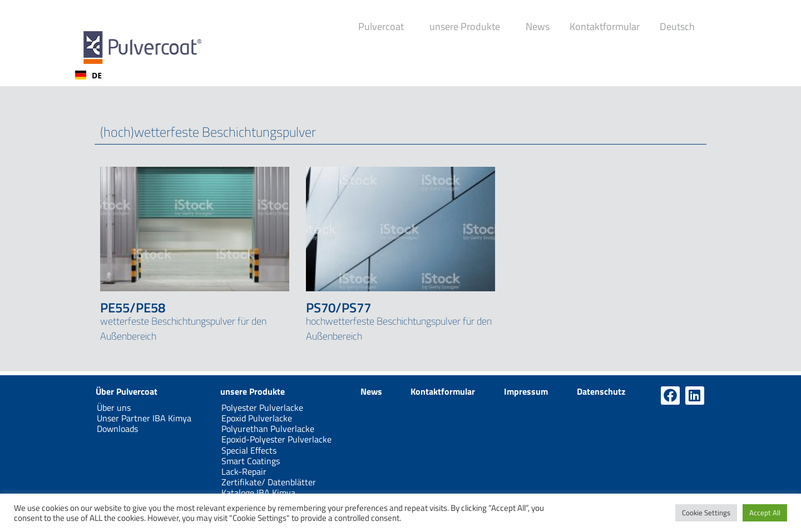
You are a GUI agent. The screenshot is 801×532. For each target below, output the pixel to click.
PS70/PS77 (338, 307)
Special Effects (249, 450)
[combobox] (88, 75)
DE (88, 75)
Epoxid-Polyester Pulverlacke (276, 439)
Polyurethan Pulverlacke (268, 429)
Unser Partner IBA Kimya (144, 418)
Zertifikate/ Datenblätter (269, 482)
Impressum (526, 391)
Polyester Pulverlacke (262, 407)
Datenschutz (601, 391)
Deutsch (680, 27)
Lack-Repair (244, 471)
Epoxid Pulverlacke (257, 418)
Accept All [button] (765, 513)
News (538, 27)
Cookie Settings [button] (706, 513)
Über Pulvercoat (127, 391)
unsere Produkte (468, 27)
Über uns (114, 407)
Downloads (117, 429)
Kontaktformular (605, 27)
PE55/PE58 (133, 307)
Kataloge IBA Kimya (258, 493)
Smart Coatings (251, 461)
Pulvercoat (384, 27)
